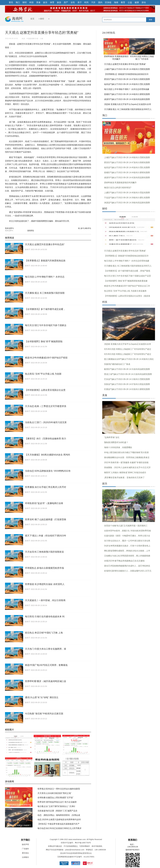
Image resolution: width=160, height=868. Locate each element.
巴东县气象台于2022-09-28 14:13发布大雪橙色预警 (127, 379)
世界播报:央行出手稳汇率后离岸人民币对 (46, 487)
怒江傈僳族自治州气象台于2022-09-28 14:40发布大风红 (129, 359)
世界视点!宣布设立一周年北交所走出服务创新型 (59, 789)
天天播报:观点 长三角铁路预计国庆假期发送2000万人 (128, 109)
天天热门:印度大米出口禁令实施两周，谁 (46, 649)
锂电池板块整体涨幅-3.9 (19, 775)
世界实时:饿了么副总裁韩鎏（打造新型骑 (46, 519)
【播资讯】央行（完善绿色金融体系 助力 (46, 439)
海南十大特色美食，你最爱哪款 (118, 447)
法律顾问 (25, 857)
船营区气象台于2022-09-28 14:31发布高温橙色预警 (127, 369)
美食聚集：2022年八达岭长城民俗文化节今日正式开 (127, 467)
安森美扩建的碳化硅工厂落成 (117, 364)
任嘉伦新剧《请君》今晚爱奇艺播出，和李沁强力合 (127, 536)
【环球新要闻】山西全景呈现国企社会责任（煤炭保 (127, 296)
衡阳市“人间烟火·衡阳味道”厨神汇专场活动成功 (125, 473)
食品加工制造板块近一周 (47, 752)
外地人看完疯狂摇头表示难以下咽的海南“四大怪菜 (126, 452)
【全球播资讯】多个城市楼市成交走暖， (45, 309)
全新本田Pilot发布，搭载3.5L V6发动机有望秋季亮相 (127, 531)
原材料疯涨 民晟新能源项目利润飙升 (120, 183)
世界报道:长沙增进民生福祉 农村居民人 (45, 584)
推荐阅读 (9, 238)
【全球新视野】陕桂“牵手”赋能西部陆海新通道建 (126, 281)
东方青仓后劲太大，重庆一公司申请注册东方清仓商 (127, 541)
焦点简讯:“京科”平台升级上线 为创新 (43, 374)
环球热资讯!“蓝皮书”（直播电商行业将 (44, 503)
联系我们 (133, 840)
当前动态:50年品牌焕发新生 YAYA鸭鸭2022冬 (48, 471)
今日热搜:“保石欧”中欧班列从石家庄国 (44, 714)
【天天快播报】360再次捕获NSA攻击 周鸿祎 (47, 455)
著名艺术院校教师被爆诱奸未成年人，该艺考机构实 (127, 566)
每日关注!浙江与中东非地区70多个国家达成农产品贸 (127, 276)
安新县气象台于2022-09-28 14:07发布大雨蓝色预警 (127, 384)
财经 (42, 19)
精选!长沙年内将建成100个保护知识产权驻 (46, 358)
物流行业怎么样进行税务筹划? (118, 188)
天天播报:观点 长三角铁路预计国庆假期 (45, 293)
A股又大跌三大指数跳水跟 (47, 775)
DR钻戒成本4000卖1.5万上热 (19, 752)
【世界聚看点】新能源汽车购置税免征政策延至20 (126, 74)
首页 (32, 19)
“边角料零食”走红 (112, 437)
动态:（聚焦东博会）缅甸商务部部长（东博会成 (59, 815)
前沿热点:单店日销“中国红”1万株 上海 (44, 633)
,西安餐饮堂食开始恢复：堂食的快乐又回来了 (124, 478)
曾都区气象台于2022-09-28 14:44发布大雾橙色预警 (127, 94)
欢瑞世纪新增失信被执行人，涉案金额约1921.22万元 (128, 571)
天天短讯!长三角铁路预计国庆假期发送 (44, 552)
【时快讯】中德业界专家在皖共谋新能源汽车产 (58, 824)
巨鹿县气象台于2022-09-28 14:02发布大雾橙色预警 (127, 389)
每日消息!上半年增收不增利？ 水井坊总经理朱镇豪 (127, 89)
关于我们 (25, 840)
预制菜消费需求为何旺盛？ (116, 442)
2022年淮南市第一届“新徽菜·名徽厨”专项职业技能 (126, 462)
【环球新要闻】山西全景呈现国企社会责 (45, 390)
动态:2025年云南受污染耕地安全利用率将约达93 (59, 820)
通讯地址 (25, 853)
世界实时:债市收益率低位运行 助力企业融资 (57, 802)
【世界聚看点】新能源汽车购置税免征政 (45, 261)
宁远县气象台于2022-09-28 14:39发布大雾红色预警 (127, 198)
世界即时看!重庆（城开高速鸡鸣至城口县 (46, 681)
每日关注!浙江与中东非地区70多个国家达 (46, 325)
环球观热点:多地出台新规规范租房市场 (44, 568)
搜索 (150, 20)
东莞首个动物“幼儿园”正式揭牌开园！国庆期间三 (126, 526)
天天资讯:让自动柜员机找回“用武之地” (54, 793)
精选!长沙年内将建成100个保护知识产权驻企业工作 (127, 286)
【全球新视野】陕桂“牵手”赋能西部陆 (44, 342)
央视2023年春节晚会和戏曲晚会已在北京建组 (124, 561)
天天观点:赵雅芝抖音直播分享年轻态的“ (45, 244)
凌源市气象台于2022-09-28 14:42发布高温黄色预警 (127, 99)
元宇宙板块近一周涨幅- (76, 752)
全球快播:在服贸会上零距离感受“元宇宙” (55, 798)
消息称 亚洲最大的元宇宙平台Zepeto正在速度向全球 (127, 104)
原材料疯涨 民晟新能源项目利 (19, 805)
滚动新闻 (9, 781)
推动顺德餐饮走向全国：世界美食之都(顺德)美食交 (127, 457)
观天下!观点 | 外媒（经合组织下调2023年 (46, 536)
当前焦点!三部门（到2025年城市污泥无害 (46, 422)
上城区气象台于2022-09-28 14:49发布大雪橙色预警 (127, 69)
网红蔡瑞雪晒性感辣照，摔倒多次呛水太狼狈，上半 (127, 551)
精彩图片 (9, 730)
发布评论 (31, 231)
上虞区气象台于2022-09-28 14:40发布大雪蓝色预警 (127, 193)
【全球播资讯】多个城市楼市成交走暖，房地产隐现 (127, 271)
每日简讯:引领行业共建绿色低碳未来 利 (45, 617)
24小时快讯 (109, 33)
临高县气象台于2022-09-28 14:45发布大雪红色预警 (127, 84)
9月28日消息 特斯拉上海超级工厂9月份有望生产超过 (128, 349)
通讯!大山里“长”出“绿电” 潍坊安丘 (42, 697)
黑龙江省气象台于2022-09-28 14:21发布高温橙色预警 (128, 374)
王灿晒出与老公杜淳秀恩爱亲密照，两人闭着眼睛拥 (127, 556)
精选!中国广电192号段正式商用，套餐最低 (46, 665)
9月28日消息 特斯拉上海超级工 (19, 825)
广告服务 (25, 849)
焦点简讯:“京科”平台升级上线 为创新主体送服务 (125, 291)
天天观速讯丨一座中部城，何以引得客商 (45, 600)
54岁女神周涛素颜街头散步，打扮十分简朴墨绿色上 (127, 546)
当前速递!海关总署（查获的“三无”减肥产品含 (57, 811)
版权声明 (25, 844)
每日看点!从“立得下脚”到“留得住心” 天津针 (56, 806)
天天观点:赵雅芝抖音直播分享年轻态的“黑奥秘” (125, 64)
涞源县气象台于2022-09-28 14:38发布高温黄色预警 (127, 203)
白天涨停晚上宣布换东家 (76, 775)
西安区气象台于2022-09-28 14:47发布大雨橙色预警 (127, 79)
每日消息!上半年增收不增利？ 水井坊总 (45, 277)
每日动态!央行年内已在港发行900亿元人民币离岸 (59, 828)
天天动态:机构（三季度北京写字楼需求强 (46, 406)
